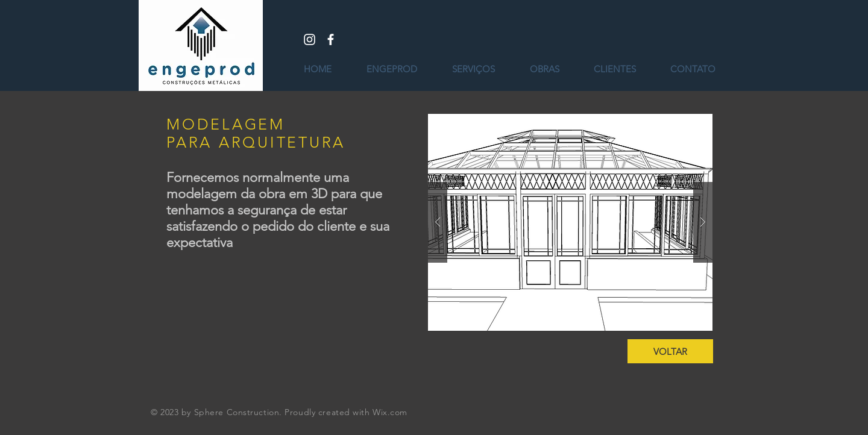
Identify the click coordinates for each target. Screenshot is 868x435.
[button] (570, 222)
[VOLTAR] (670, 351)
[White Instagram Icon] (310, 39)
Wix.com (390, 412)
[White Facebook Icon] (331, 39)
